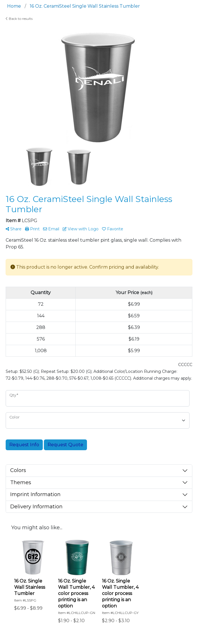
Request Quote (65, 445)
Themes (21, 483)
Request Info (24, 445)
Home (14, 6)
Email (51, 229)
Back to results (19, 19)
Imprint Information (35, 494)
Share (14, 229)
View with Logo (81, 229)
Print (32, 229)
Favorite (113, 229)
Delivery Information (36, 507)
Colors (18, 470)
